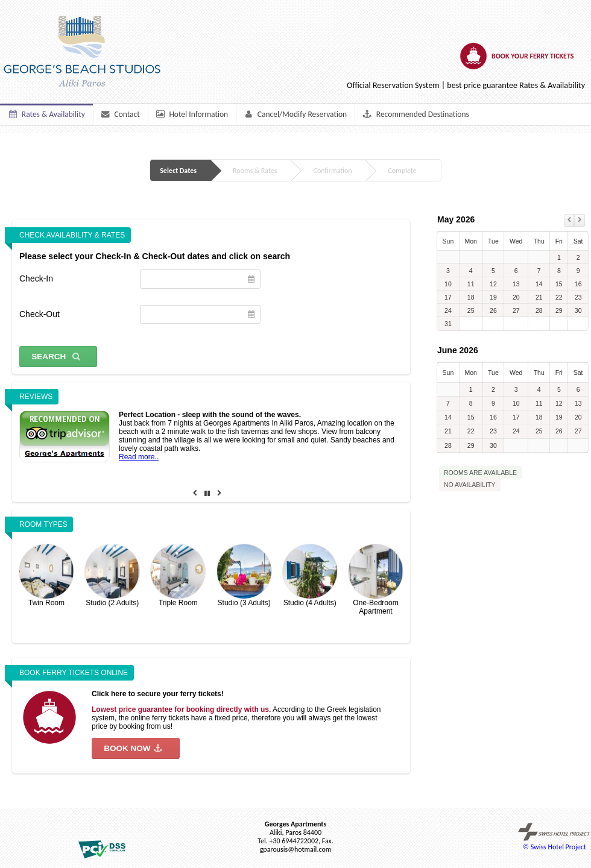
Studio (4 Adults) (310, 576)
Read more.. (139, 457)
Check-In (36, 278)
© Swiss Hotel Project (555, 837)
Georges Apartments (296, 824)
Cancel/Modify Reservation (295, 114)
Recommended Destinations (416, 114)
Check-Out (40, 314)
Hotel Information (191, 114)
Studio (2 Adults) (112, 576)
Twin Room (46, 576)
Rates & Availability (46, 114)
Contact (120, 114)
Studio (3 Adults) (244, 576)
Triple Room (178, 576)
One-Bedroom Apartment (376, 580)
